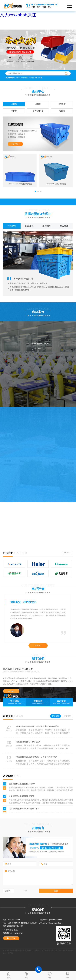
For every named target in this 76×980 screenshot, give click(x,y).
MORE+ (68, 553)
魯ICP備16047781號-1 (59, 950)
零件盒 (31, 78)
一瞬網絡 (10, 953)
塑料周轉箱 (25, 78)
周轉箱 (18, 78)
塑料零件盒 (38, 78)
